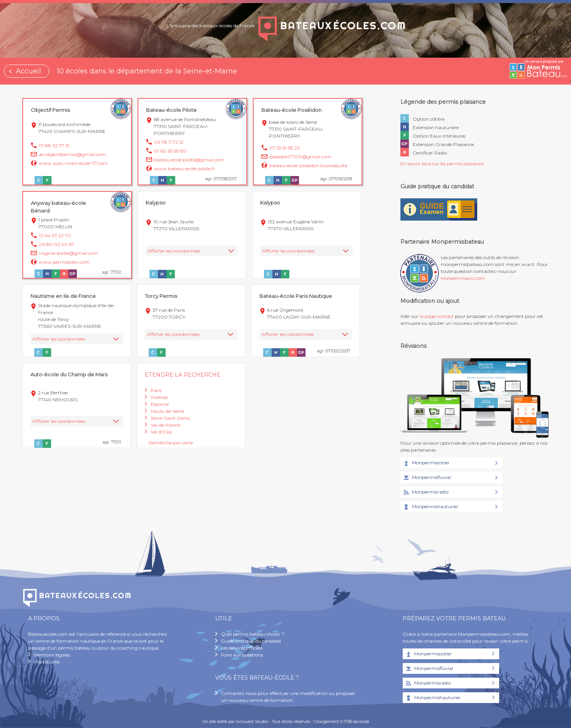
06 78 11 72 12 (169, 142)
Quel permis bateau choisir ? (253, 634)
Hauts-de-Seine (167, 411)
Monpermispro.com (463, 278)
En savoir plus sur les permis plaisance (442, 164)
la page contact (437, 316)
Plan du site (47, 662)
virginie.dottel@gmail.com (69, 253)
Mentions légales (52, 655)
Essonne (160, 404)
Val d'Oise (161, 432)
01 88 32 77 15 (54, 145)
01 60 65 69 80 (170, 151)
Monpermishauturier (430, 507)
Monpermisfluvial (427, 478)
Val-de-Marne (165, 425)
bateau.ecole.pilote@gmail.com (189, 160)
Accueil (28, 71)
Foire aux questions (242, 655)
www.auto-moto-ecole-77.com (73, 163)
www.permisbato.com (64, 262)
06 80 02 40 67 (56, 244)
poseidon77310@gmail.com (300, 157)
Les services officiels (242, 648)
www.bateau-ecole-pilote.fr (185, 169)
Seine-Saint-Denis (170, 418)
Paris (156, 390)
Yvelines (159, 397)
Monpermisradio (425, 492)
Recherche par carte (171, 443)
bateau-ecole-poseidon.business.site (308, 165)
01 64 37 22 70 (55, 235)
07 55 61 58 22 (285, 148)
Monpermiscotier (426, 463)
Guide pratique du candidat (251, 641)
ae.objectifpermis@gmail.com (72, 154)
